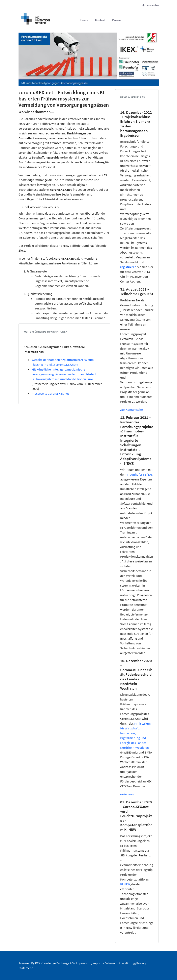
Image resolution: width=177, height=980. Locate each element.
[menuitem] (84, 20)
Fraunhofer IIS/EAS (140, 474)
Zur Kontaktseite (131, 410)
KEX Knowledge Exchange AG (54, 963)
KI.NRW (125, 884)
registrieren (128, 267)
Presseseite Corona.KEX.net (50, 393)
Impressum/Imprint (89, 963)
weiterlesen (127, 794)
